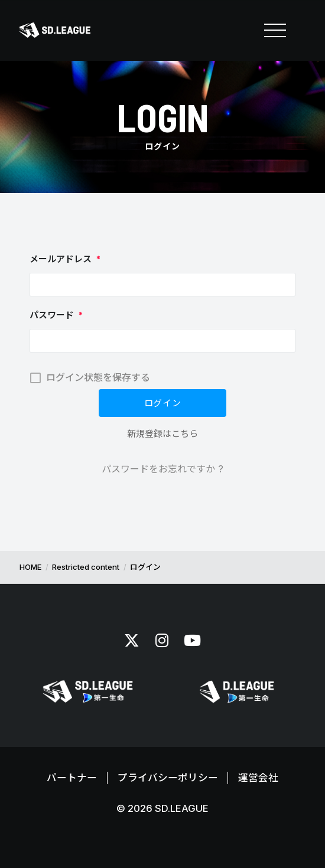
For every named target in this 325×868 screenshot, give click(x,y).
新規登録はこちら (162, 434)
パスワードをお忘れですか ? (162, 469)
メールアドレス (65, 259)
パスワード (56, 315)
